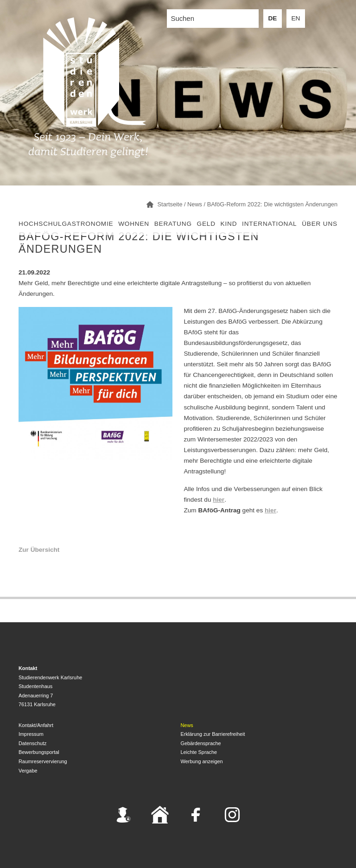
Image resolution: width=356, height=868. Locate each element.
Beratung (173, 224)
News (187, 725)
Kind (229, 224)
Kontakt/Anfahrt (36, 725)
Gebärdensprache (201, 743)
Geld (206, 224)
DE (273, 18)
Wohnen (134, 224)
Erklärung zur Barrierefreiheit (213, 734)
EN (296, 18)
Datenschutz (32, 743)
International (269, 224)
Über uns (320, 224)
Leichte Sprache (199, 752)
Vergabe (28, 771)
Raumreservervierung (43, 761)
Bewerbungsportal (39, 752)
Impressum (31, 734)
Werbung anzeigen (202, 761)
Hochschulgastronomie (66, 224)
